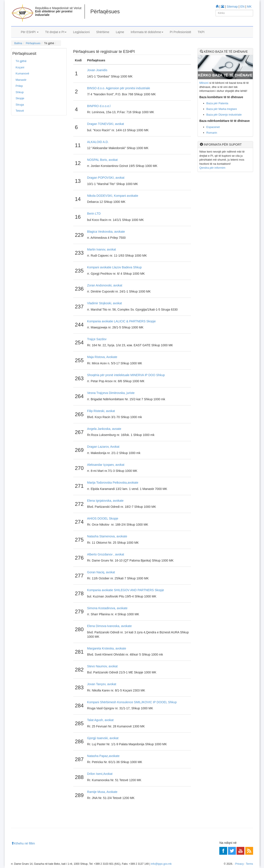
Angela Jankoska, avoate (104, 429)
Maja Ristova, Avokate (102, 357)
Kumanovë (22, 73)
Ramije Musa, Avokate (102, 792)
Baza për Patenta (217, 103)
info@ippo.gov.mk (161, 864)
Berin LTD (94, 214)
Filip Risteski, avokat (101, 411)
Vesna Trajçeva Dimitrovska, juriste (111, 393)
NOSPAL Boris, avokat (102, 160)
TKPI (201, 32)
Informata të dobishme (147, 32)
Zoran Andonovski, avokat (105, 285)
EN (242, 7)
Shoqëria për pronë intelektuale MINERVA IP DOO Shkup (126, 375)
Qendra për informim (212, 168)
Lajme (120, 32)
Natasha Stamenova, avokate (107, 536)
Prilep (19, 86)
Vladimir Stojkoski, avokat (105, 303)
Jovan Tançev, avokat (102, 684)
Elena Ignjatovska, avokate (105, 501)
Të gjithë (21, 61)
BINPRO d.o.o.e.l (99, 106)
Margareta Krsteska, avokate (107, 648)
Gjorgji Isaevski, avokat (103, 738)
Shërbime (103, 32)
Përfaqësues (33, 43)
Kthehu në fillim (23, 843)
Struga (20, 105)
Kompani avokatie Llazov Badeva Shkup (115, 267)
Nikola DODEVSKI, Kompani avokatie (113, 196)
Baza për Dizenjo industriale (224, 115)
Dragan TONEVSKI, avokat (106, 124)
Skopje (20, 98)
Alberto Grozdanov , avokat (106, 554)
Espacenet (213, 127)
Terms (250, 864)
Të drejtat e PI (56, 32)
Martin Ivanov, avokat (102, 249)
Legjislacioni (81, 32)
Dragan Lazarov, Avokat (103, 447)
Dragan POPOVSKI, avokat (106, 178)
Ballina (18, 43)
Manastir (21, 80)
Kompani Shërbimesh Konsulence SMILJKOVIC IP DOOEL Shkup (132, 702)
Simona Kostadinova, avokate (107, 608)
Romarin (212, 133)
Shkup (20, 92)
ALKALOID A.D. (98, 142)
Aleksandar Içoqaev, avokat (106, 465)
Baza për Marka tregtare (222, 109)
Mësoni (204, 83)
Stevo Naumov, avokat (102, 666)
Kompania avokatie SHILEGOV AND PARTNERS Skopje (126, 590)
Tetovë (20, 111)
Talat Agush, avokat (100, 720)
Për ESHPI (30, 32)
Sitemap (232, 7)
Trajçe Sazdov (97, 339)
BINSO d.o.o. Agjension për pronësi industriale (119, 88)
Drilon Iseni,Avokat (100, 774)
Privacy (239, 864)
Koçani (20, 67)
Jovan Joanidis (97, 70)
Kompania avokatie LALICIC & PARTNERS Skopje (122, 321)
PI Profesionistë (181, 32)
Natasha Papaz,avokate (103, 756)
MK (249, 7)
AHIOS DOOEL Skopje (103, 518)
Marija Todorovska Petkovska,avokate (113, 483)
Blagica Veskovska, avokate (106, 232)
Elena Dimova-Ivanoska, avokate (110, 626)
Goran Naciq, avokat (101, 572)
